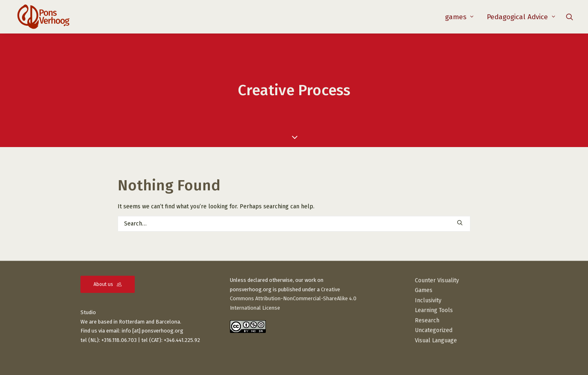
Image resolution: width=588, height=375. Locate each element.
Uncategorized (434, 330)
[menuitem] (459, 17)
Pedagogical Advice (521, 17)
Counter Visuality (437, 280)
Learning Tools (434, 310)
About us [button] (108, 284)
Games (424, 290)
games (459, 17)
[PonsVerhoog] (43, 17)
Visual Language (436, 340)
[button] (570, 17)
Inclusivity (428, 300)
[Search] (294, 224)
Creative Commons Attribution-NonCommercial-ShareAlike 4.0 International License (293, 299)
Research (427, 320)
